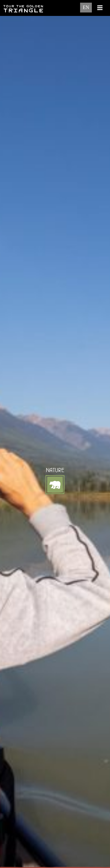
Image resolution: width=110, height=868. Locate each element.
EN (86, 7)
